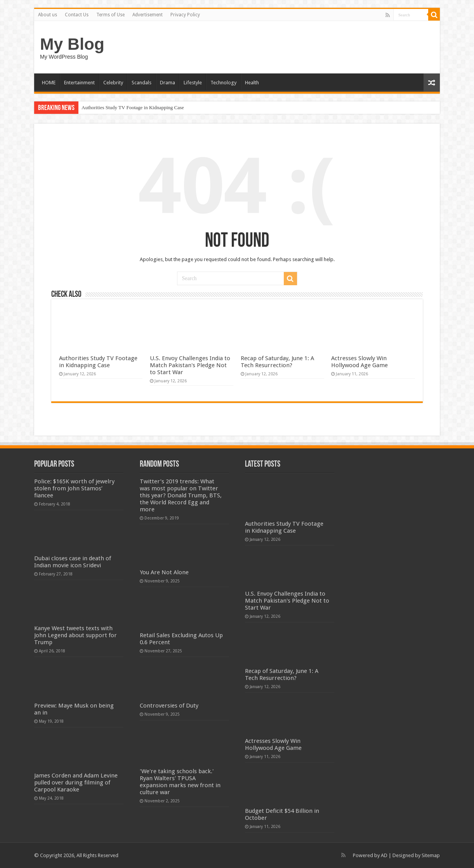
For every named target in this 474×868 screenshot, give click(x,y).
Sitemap (431, 855)
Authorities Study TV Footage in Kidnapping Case (133, 107)
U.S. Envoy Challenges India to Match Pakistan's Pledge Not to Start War (190, 365)
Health (252, 83)
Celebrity (113, 83)
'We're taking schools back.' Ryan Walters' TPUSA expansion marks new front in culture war (180, 782)
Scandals (142, 83)
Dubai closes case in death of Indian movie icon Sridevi (73, 562)
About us (48, 15)
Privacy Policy (185, 15)
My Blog (72, 44)
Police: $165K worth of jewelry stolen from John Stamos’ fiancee (74, 488)
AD (384, 855)
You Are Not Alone (164, 572)
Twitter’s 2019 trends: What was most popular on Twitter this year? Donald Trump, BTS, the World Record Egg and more (181, 495)
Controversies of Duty (169, 706)
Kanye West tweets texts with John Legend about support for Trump (76, 635)
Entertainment (79, 83)
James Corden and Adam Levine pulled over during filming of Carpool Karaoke (76, 783)
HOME (49, 83)
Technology (223, 83)
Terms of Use (110, 15)
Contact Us (77, 15)
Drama (168, 83)
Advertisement (148, 15)
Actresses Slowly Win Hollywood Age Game (359, 362)
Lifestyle (193, 83)
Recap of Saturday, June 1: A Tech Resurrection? (277, 362)
